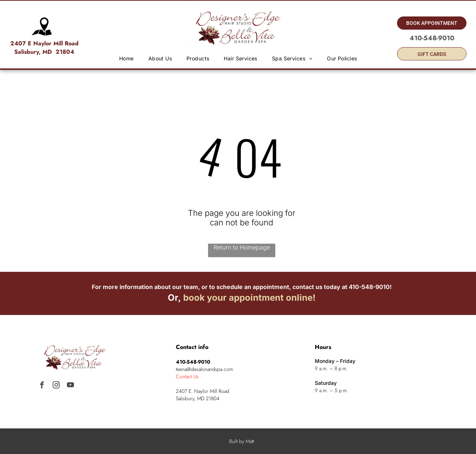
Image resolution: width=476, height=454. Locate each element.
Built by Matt (242, 441)
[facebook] (42, 386)
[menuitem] (126, 58)
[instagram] (56, 386)
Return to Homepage (242, 247)
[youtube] (70, 386)
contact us (307, 287)
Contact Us (187, 376)
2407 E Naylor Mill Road (44, 43)
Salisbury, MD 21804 (44, 52)
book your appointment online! (249, 298)
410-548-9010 (369, 287)
